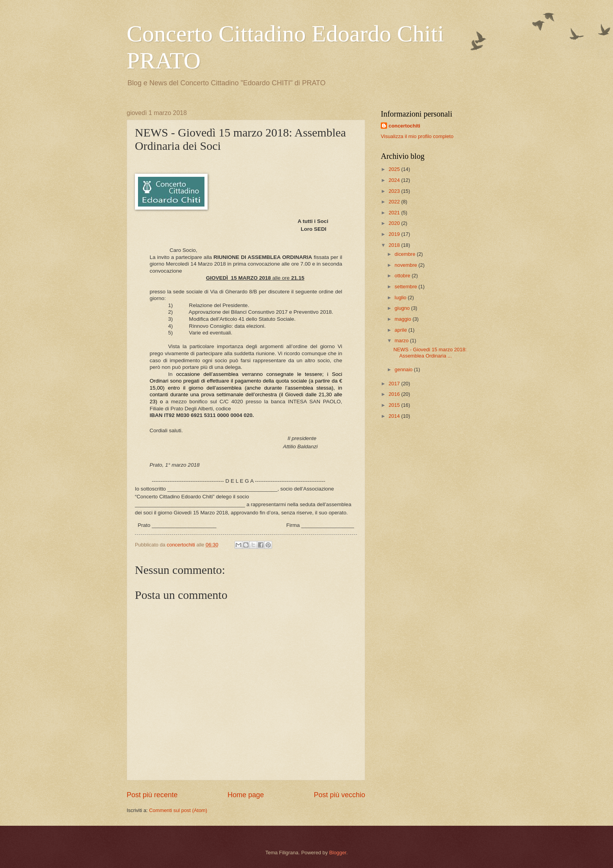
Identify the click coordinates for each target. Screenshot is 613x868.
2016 (395, 394)
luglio (401, 297)
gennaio (404, 369)
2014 (395, 416)
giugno (403, 308)
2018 (395, 245)
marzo (402, 341)
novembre (406, 265)
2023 (395, 191)
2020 (395, 223)
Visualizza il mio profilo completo (417, 136)
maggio (403, 319)
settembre (406, 287)
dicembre (406, 254)
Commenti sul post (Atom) (178, 810)
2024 (395, 180)
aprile (401, 330)
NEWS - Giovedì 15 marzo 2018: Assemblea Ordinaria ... (430, 352)
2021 (395, 213)
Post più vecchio (340, 795)
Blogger (338, 853)
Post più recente (152, 795)
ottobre (403, 276)
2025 (395, 169)
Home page (246, 795)
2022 (395, 202)
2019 (395, 234)
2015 (395, 405)
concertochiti (404, 126)
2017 (395, 384)
